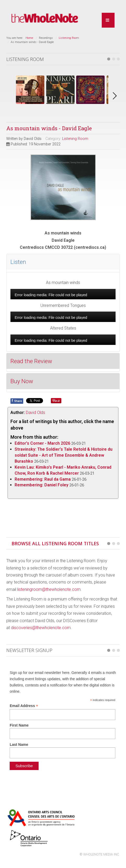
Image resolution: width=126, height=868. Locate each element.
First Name (19, 725)
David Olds (35, 413)
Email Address (24, 706)
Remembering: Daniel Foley (41, 485)
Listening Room (69, 38)
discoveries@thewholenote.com (41, 628)
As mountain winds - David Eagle (49, 128)
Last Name (19, 745)
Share (17, 401)
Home (29, 38)
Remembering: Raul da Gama (43, 479)
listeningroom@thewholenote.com (49, 589)
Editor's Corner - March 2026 (42, 443)
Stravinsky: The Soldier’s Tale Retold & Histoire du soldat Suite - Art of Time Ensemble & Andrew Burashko (64, 455)
